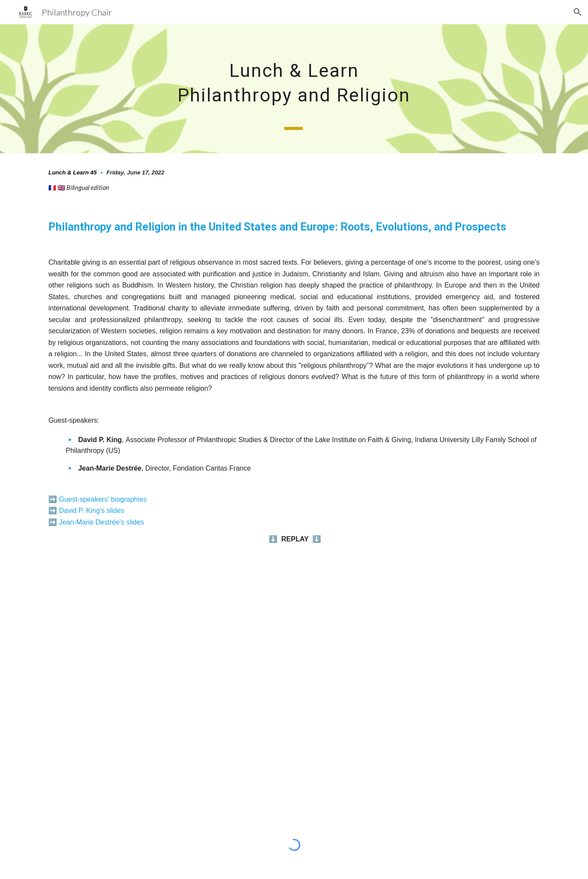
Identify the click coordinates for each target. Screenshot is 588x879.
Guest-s (71, 499)
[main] (294, 89)
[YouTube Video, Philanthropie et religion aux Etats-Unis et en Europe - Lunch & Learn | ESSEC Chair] (294, 685)
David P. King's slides (92, 511)
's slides (132, 522)
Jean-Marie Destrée (90, 522)
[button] (578, 12)
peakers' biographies (115, 499)
